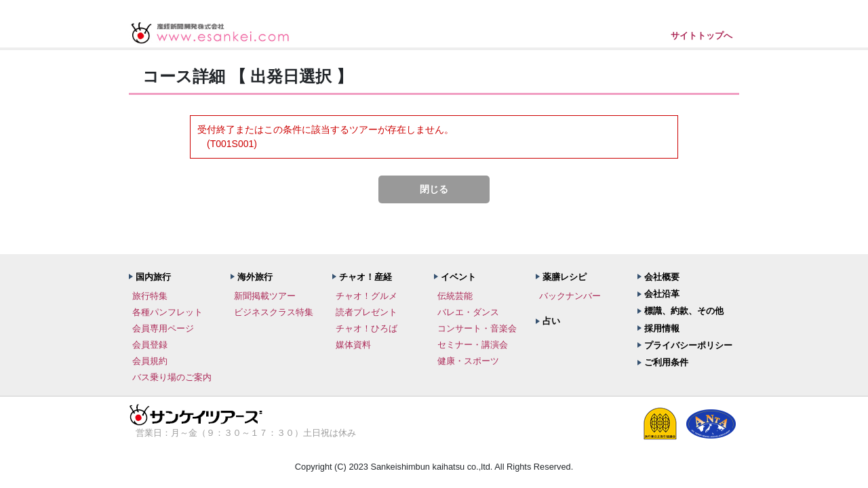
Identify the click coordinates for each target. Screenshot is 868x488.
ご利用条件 (666, 362)
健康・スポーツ (468, 361)
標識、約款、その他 (684, 311)
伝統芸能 (455, 296)
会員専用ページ (163, 328)
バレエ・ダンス (468, 312)
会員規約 (150, 361)
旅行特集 (150, 296)
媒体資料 (353, 345)
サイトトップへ (702, 36)
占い (551, 321)
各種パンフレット (167, 312)
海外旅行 (255, 277)
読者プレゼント (367, 312)
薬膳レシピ (565, 277)
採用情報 (662, 328)
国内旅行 (153, 277)
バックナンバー (570, 296)
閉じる (434, 189)
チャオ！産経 (366, 277)
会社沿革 (662, 294)
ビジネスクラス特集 (274, 312)
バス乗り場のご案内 (172, 377)
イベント (458, 277)
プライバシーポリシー (688, 345)
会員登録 (150, 345)
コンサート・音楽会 (477, 328)
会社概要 (662, 277)
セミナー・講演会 (473, 345)
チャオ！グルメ (367, 296)
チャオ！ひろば (367, 328)
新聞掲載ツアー (265, 296)
